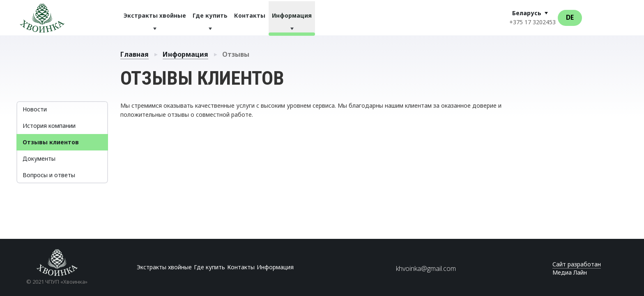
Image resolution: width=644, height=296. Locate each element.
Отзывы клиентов (51, 142)
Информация (292, 15)
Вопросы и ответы (49, 175)
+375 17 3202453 (532, 22)
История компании (49, 126)
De (570, 17)
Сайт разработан (577, 264)
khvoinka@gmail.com (426, 268)
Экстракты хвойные (155, 15)
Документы (39, 158)
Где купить (210, 15)
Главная (135, 54)
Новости (35, 109)
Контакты (250, 15)
